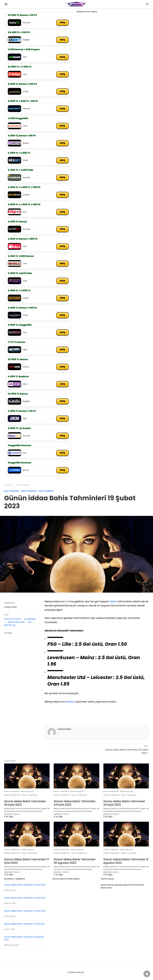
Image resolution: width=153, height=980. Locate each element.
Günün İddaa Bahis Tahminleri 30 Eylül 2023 (25, 803)
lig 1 (30, 622)
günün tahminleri (29, 491)
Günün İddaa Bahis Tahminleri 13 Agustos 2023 (126, 861)
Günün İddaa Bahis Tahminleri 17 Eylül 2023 (27, 861)
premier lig (10, 625)
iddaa (113, 601)
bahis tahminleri (11, 491)
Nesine (70, 702)
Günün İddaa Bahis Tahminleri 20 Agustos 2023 (75, 861)
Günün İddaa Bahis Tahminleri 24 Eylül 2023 (75, 803)
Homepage (8, 485)
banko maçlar (28, 791)
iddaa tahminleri (23, 485)
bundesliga (30, 619)
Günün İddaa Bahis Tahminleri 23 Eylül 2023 (124, 803)
